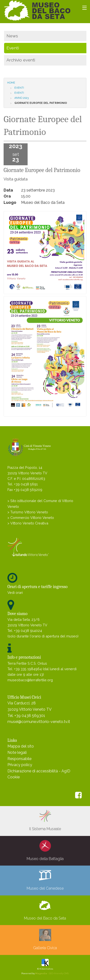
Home (11, 83)
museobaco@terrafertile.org (30, 680)
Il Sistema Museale (45, 821)
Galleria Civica (45, 940)
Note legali (17, 752)
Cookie (14, 777)
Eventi (19, 88)
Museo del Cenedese (45, 880)
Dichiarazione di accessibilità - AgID (39, 771)
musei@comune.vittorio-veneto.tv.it (39, 722)
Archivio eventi (21, 60)
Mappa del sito (21, 746)
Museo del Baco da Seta (45, 910)
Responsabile (19, 759)
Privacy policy (20, 765)
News (12, 36)
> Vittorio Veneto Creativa (28, 523)
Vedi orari (15, 593)
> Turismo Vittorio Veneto (28, 512)
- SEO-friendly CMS (52, 973)
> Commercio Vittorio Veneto (31, 518)
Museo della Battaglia (45, 850)
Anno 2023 (21, 98)
